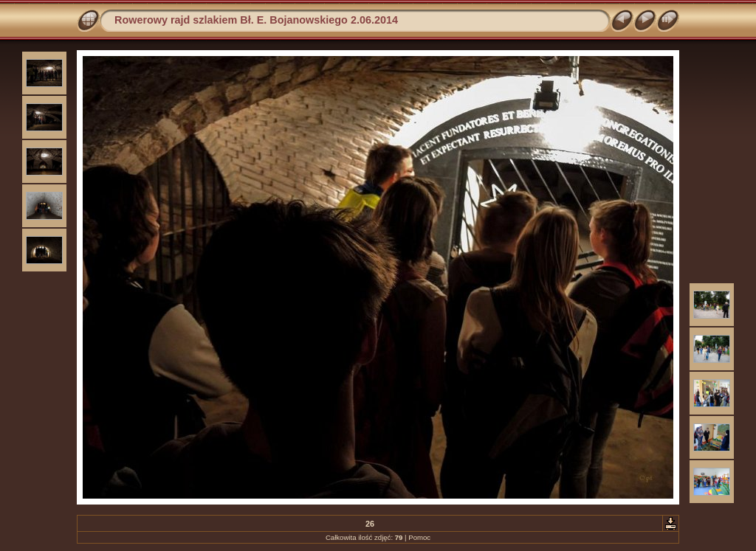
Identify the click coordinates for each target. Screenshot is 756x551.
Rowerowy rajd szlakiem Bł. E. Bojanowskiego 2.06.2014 (256, 20)
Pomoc (419, 537)
